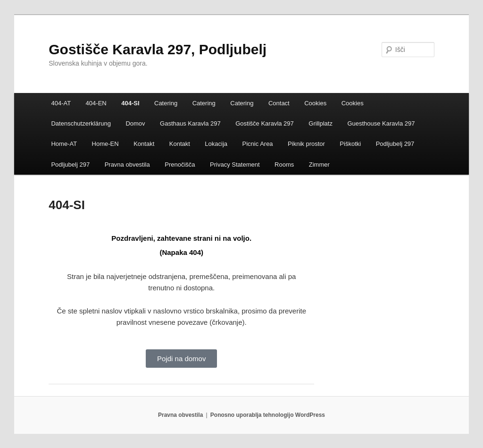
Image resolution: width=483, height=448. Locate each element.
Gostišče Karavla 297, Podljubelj (158, 49)
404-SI (130, 103)
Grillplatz (321, 123)
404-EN (96, 103)
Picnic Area (258, 144)
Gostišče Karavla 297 (265, 123)
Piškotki (350, 144)
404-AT (61, 103)
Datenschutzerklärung (81, 123)
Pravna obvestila (127, 165)
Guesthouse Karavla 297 (381, 123)
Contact (279, 103)
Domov (135, 123)
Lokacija (216, 144)
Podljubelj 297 (395, 144)
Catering (166, 103)
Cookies (315, 103)
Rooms (284, 165)
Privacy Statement (235, 165)
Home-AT (64, 144)
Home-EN (105, 144)
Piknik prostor (306, 144)
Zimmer (319, 165)
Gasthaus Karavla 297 (190, 123)
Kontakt (144, 144)
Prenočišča (180, 165)
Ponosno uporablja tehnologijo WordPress (268, 415)
